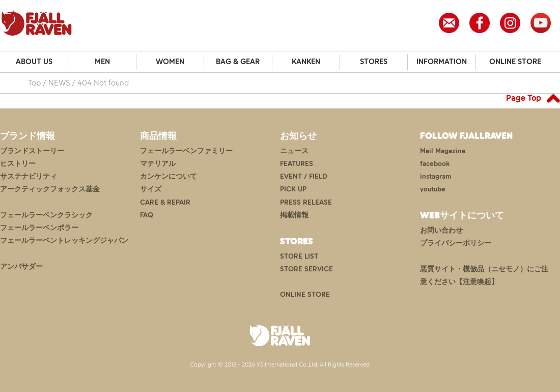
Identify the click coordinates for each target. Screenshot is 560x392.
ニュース (294, 151)
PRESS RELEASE (306, 202)
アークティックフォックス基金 (50, 189)
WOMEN (170, 62)
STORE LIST (299, 256)
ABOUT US (34, 62)
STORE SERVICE (306, 269)
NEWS (59, 83)
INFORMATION (442, 62)
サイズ (151, 189)
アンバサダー (21, 267)
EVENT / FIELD (304, 176)
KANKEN (306, 62)
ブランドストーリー (32, 151)
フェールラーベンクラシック (46, 215)
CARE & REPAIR (165, 202)
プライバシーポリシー (456, 243)
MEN (102, 62)
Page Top (524, 98)
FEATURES (297, 164)
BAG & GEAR (238, 62)
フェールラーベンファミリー (186, 151)
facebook (435, 164)
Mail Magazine (443, 151)
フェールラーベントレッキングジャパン (64, 241)
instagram (436, 176)
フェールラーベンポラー (39, 228)
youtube (433, 189)
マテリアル (158, 164)
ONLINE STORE (515, 62)
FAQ (147, 215)
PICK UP (293, 189)
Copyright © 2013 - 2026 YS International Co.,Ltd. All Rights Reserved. (280, 365)
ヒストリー (18, 164)
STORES (374, 62)
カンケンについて (169, 176)
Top (34, 83)
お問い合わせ (441, 230)
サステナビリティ (29, 176)
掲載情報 (294, 215)
